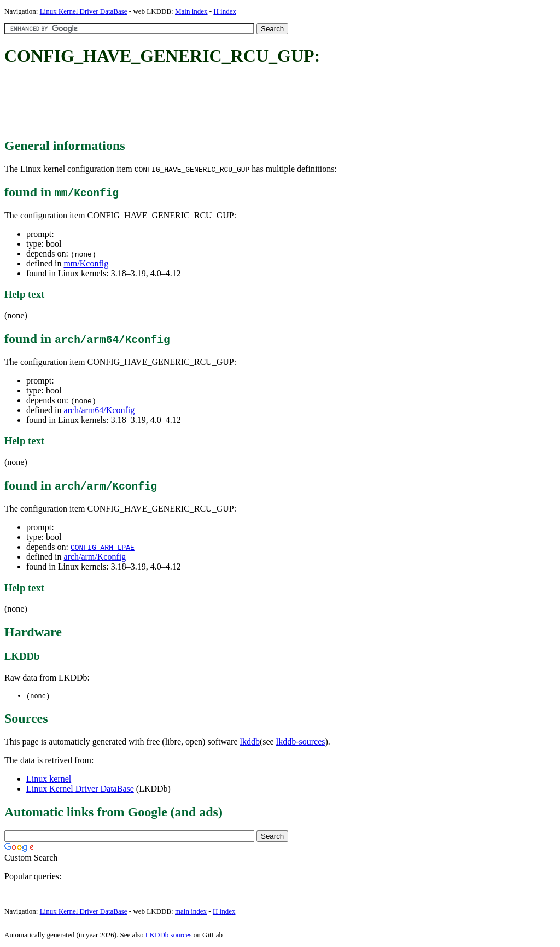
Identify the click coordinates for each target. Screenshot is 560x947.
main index (191, 912)
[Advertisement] (203, 103)
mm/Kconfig (86, 263)
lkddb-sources (301, 742)
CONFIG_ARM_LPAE (103, 547)
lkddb (250, 742)
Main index (191, 11)
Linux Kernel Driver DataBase (84, 11)
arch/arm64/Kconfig (99, 410)
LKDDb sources (169, 935)
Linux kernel (49, 779)
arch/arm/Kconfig (95, 557)
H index (225, 11)
